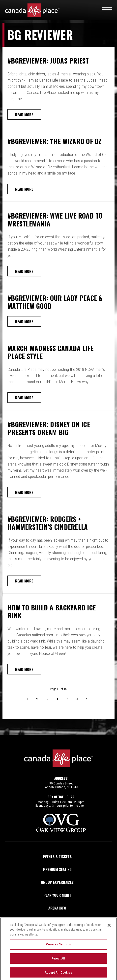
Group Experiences (57, 882)
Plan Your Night (57, 895)
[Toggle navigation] (107, 9)
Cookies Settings (58, 947)
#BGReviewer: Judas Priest (48, 61)
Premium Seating (57, 869)
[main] (58, 379)
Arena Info (57, 908)
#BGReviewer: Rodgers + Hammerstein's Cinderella (48, 523)
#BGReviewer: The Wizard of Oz (55, 141)
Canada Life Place (32, 10)
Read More (24, 114)
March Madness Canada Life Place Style (51, 352)
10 (47, 699)
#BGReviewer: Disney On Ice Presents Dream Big (49, 428)
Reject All (58, 961)
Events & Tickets (57, 856)
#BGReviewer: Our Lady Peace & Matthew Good (55, 302)
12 (67, 699)
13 (77, 699)
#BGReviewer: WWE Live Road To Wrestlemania (55, 220)
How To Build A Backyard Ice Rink (52, 611)
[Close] (109, 928)
